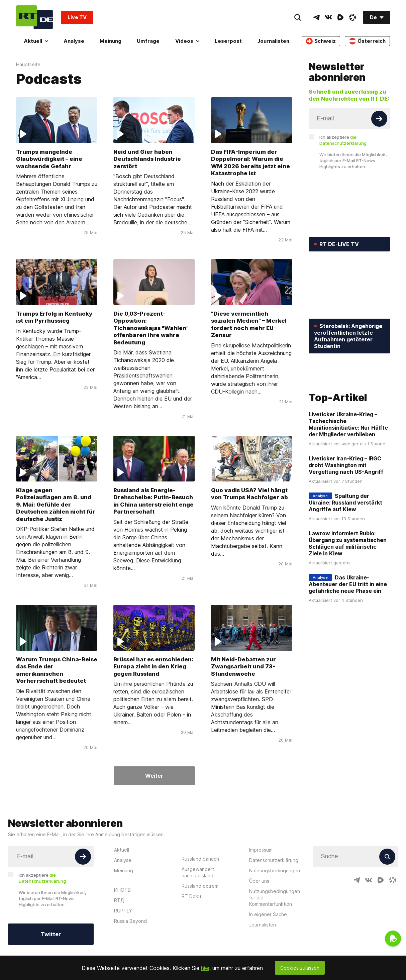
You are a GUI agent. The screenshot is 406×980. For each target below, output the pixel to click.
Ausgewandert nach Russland (198, 872)
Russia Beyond (130, 921)
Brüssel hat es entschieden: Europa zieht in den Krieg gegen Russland (153, 666)
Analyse (74, 41)
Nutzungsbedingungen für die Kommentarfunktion (275, 898)
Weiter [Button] (154, 776)
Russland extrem (200, 886)
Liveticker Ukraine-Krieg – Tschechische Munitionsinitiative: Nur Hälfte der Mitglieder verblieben (348, 424)
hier (205, 968)
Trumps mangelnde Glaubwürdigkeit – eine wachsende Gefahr (49, 159)
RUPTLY (123, 911)
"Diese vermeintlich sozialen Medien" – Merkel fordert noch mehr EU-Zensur (249, 324)
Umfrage (148, 41)
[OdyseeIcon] (352, 17)
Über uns (259, 881)
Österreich (367, 41)
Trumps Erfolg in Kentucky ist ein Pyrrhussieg (54, 317)
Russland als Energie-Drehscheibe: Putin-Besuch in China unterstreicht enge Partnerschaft (154, 501)
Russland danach (200, 859)
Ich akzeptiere (343, 140)
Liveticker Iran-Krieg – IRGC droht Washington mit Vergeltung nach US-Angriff (346, 465)
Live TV (77, 17)
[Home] (34, 17)
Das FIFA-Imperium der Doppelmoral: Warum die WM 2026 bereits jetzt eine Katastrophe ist (250, 162)
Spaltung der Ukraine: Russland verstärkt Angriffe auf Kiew (345, 503)
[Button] (379, 119)
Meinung (111, 41)
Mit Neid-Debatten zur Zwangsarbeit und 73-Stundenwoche (243, 666)
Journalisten (273, 41)
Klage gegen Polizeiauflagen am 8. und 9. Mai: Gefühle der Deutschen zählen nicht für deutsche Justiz (56, 505)
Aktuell (36, 41)
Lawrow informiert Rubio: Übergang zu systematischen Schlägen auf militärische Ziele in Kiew (348, 543)
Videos (187, 41)
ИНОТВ (122, 890)
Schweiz (321, 41)
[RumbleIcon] (340, 17)
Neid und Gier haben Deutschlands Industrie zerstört (147, 159)
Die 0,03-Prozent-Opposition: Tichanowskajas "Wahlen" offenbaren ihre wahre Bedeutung (151, 328)
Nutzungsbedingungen (275, 870)
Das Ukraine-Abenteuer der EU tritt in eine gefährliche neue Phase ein (348, 584)
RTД (119, 900)
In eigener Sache (268, 914)
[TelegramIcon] (316, 17)
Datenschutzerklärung (274, 860)
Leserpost (228, 41)
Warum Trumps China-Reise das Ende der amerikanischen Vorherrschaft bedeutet (57, 670)
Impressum (261, 850)
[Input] (349, 118)
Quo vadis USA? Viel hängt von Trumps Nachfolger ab (249, 494)
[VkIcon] (328, 17)
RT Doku (191, 896)
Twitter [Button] (51, 934)
